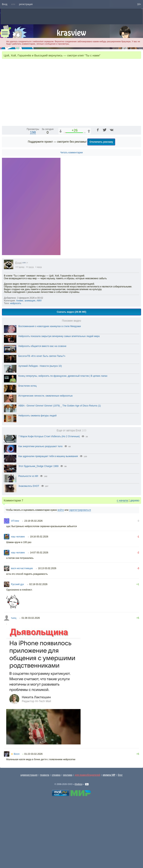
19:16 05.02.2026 (39, 601)
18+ (139, 4)
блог (120, 839)
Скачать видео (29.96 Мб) (71, 376)
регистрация (26, 4)
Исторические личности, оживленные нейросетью (45, 460)
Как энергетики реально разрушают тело (40, 511)
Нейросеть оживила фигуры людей (37, 480)
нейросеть (16, 368)
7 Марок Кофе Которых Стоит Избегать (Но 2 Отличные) (49, 501)
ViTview (15, 585)
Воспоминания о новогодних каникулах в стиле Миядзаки (50, 391)
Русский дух (17, 649)
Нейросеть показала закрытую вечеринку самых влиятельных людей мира (59, 400)
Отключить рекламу (101, 206)
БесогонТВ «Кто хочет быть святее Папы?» (42, 420)
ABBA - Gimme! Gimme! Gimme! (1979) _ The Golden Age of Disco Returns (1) (60, 470)
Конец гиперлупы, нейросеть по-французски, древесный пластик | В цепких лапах (63, 440)
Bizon (15, 818)
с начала (122, 565)
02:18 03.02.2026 (38, 649)
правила (45, 839)
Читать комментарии (72, 217)
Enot (18, 327)
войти (61, 574)
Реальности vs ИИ (28, 540)
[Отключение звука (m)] (120, 187)
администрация (29, 839)
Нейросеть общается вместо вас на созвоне (42, 410)
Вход (5, 4)
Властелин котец (28, 450)
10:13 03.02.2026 (47, 633)
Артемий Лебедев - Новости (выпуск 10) (40, 430)
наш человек (18, 601)
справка (56, 839)
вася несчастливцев (22, 633)
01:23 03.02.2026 (33, 818)
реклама (68, 839)
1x (113, 187)
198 (33, 197)
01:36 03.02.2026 (31, 682)
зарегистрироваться (80, 574)
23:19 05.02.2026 (33, 585)
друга (39, 331)
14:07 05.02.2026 (39, 617)
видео (22, 331)
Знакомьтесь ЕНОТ (29, 550)
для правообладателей (87, 839)
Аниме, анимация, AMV (29, 365)
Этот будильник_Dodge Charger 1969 (38, 530)
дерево (135, 565)
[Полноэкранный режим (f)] (138, 187)
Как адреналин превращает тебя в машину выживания (48, 520)
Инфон (79, 848)
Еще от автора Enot (72, 495)
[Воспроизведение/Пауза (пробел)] (5, 187)
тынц (14, 682)
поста (31, 331)
